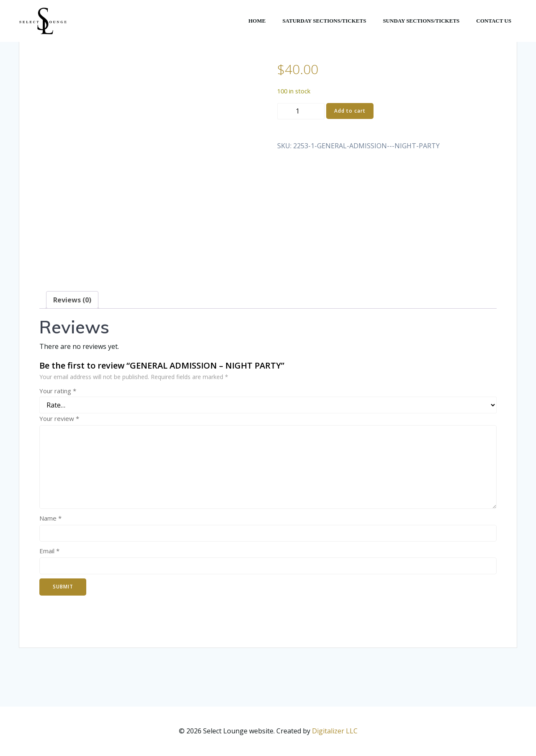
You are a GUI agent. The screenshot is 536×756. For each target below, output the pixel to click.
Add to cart (350, 111)
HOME (257, 21)
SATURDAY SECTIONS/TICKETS (324, 21)
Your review (59, 418)
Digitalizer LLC (335, 731)
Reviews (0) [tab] (72, 300)
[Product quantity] (301, 111)
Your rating (58, 391)
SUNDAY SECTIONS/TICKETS (421, 21)
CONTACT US (494, 21)
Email (49, 551)
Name (50, 518)
